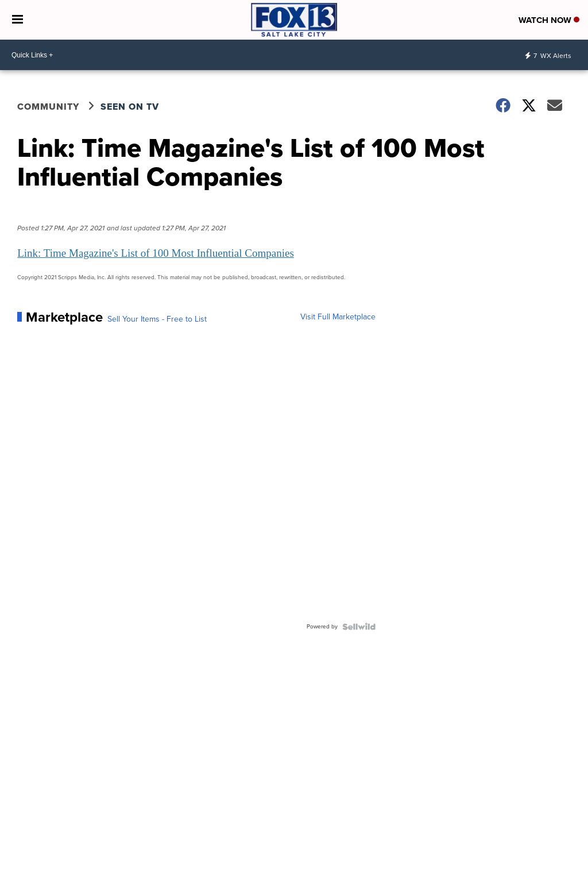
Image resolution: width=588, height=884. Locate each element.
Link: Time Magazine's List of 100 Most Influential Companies (156, 253)
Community (48, 107)
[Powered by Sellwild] (359, 627)
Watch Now (549, 20)
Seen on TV (130, 107)
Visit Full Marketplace (338, 317)
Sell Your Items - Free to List (157, 319)
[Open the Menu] (18, 20)
